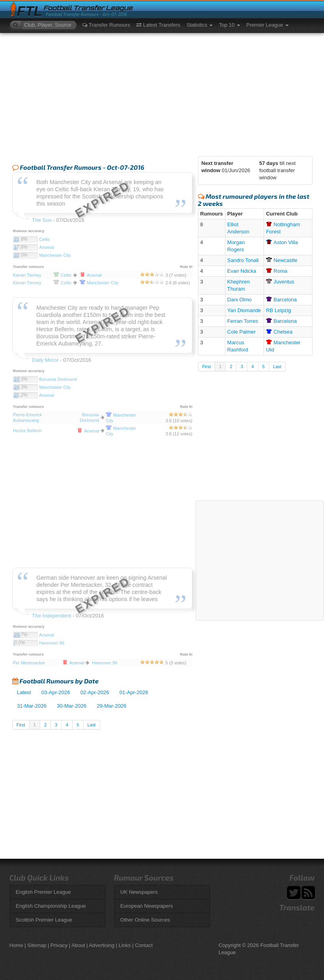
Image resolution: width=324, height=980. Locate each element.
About (78, 945)
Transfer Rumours (106, 25)
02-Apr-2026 (95, 692)
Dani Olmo (240, 300)
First (21, 725)
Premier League (268, 25)
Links (124, 945)
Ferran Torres (243, 321)
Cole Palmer (242, 332)
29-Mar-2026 (111, 706)
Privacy (59, 945)
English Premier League (44, 892)
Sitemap (37, 945)
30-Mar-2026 (72, 706)
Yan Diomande (244, 310)
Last (92, 725)
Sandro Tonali (243, 260)
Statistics (200, 25)
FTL (30, 11)
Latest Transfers (158, 25)
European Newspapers (147, 906)
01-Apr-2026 (134, 692)
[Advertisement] (162, 93)
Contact (144, 945)
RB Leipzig (278, 310)
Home (16, 945)
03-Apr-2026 (56, 692)
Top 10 (230, 25)
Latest (24, 692)
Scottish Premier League (44, 920)
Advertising (102, 945)
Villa (282, 242)
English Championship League (51, 906)
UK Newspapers (139, 892)
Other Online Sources (145, 920)
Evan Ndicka (242, 271)
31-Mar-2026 (32, 706)
